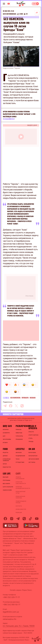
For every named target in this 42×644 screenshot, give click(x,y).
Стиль (31, 438)
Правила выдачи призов (21, 502)
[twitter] (16, 406)
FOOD (5, 449)
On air (32, 449)
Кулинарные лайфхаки (7, 460)
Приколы (18, 429)
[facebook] (11, 406)
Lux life (7, 473)
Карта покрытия (8, 487)
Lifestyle (20, 449)
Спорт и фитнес (33, 435)
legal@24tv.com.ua (11, 612)
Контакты (19, 506)
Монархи (6, 429)
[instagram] (12, 519)
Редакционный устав (20, 492)
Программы (6, 480)
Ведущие (6, 477)
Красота (31, 432)
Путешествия (20, 462)
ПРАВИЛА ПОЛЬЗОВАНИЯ (20, 478)
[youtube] (37, 519)
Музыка (33, 398)
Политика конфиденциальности (21, 487)
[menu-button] (4, 4)
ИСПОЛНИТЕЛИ (33, 456)
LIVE (34, 4)
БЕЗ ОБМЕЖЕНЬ (15, 398)
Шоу (4, 436)
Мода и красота (33, 427)
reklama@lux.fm (10, 619)
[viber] (22, 406)
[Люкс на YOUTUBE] (9, 4)
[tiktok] (30, 519)
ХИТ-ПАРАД (32, 462)
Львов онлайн (7, 490)
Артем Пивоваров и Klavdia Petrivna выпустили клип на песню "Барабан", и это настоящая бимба (19, 114)
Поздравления (20, 456)
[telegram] (5, 406)
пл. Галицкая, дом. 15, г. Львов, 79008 (19, 626)
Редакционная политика (20, 497)
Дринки (5, 456)
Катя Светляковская (9, 14)
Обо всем (19, 452)
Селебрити (6, 433)
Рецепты (5, 452)
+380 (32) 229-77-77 (11, 597)
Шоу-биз (6, 398)
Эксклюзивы (7, 439)
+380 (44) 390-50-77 (11, 605)
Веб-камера (6, 484)
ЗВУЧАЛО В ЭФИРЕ (34, 459)
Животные (19, 433)
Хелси (5, 464)
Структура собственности (21, 483)
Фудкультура (7, 467)
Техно (18, 459)
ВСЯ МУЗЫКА (32, 452)
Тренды (31, 441)
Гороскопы (19, 436)
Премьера (25, 398)
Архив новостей (21, 509)
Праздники (19, 439)
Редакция (19, 512)
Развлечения (21, 426)
